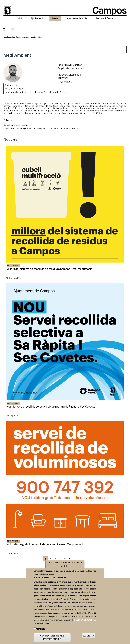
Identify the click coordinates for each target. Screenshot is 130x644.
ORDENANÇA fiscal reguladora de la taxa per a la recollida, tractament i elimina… (42, 128)
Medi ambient (13, 266)
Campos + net (12, 85)
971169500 (63, 78)
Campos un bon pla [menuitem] (77, 19)
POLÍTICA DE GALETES (85, 621)
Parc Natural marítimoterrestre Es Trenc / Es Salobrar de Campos (36, 92)
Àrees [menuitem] (55, 19)
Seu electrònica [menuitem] (104, 19)
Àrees (27, 37)
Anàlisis (40, 630)
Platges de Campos (15, 89)
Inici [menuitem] (19, 19)
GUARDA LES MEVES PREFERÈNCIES (52, 638)
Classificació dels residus (16, 125)
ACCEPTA (89, 637)
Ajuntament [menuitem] (37, 19)
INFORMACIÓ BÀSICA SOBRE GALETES (65, 565)
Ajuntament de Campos (13, 37)
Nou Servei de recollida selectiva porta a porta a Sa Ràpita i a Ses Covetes (51, 407)
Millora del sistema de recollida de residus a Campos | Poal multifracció (49, 269)
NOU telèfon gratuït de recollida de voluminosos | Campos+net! (45, 544)
